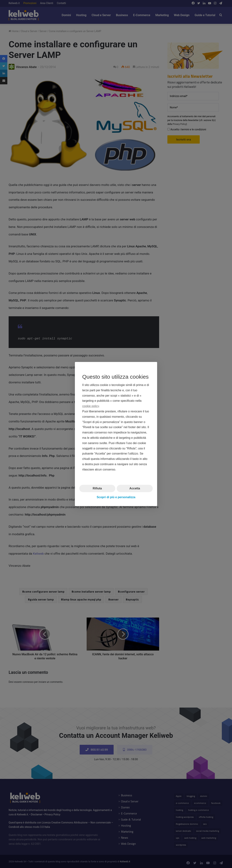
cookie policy (90, 406)
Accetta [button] (135, 488)
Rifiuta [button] (97, 488)
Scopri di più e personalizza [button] (116, 497)
